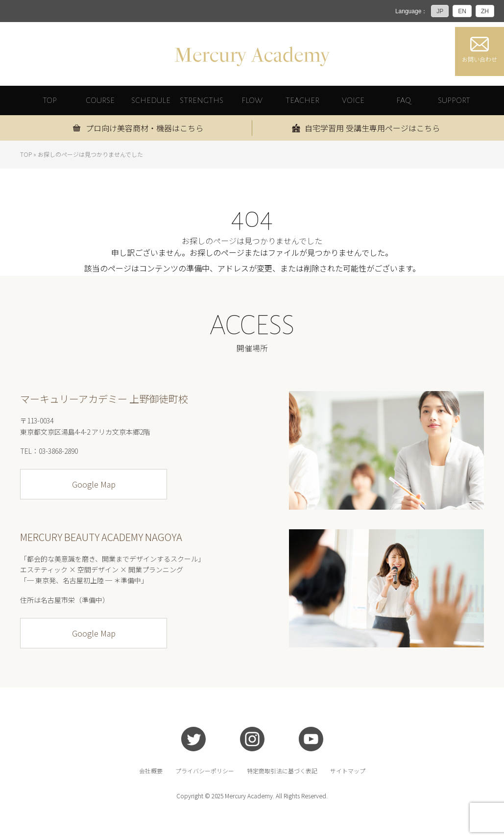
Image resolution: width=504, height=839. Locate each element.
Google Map (94, 484)
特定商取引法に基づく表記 (282, 771)
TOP (26, 154)
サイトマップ (348, 771)
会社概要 (151, 771)
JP (440, 11)
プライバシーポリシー (205, 771)
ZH (485, 11)
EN (462, 11)
